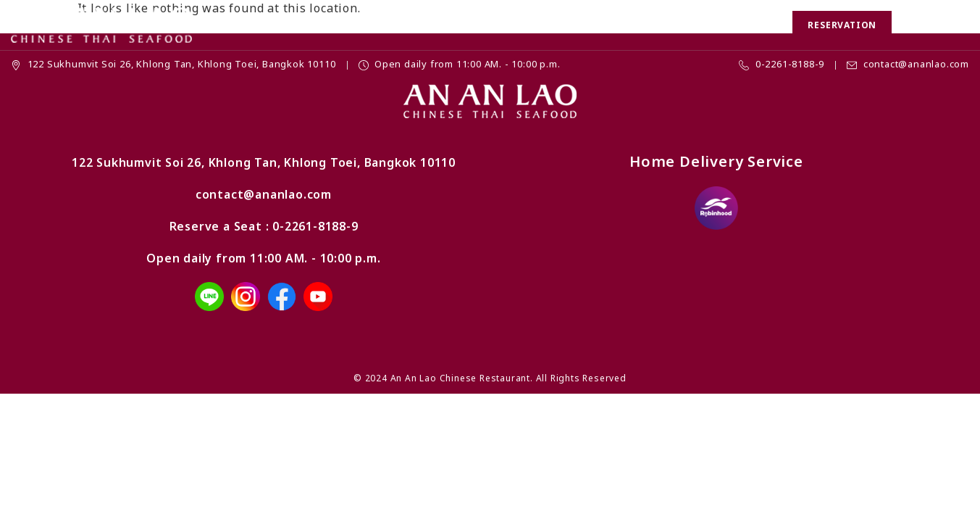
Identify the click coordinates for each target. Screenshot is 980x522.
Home (288, 25)
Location (684, 25)
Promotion (354, 25)
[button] (912, 26)
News (624, 25)
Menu (420, 25)
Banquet (566, 25)
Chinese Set (489, 25)
